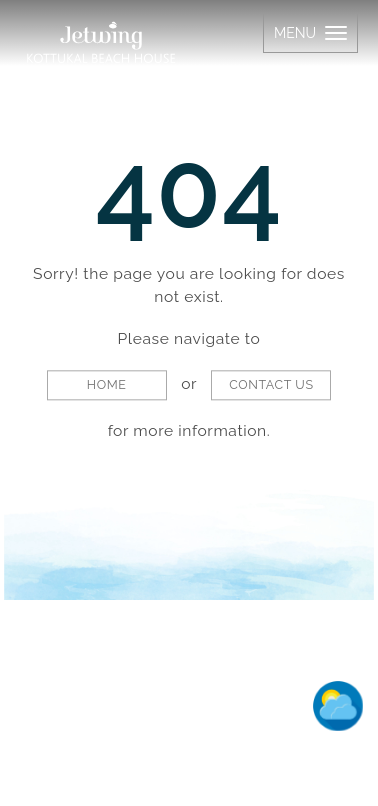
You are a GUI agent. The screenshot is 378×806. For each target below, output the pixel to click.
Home (107, 385)
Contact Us (271, 385)
